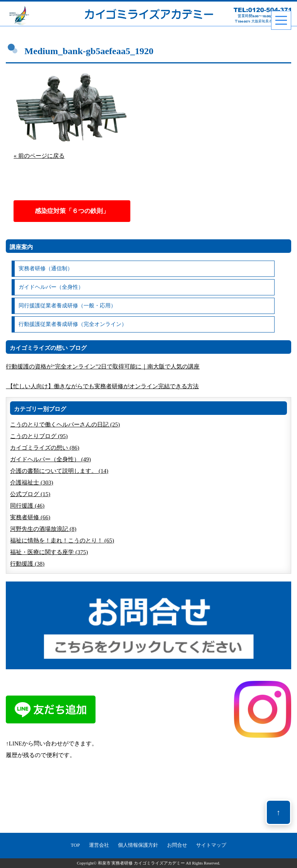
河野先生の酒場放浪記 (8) (43, 529)
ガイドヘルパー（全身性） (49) (50, 459)
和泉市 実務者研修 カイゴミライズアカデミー (141, 863)
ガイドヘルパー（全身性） (51, 287)
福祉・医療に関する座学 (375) (49, 552)
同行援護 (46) (27, 506)
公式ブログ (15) (30, 494)
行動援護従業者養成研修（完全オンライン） (73, 324)
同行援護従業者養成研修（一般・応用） (67, 306)
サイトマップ (211, 845)
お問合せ (177, 845)
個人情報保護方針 (138, 845)
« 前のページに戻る (39, 156)
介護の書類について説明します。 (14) (59, 471)
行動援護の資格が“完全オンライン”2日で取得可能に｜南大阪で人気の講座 (103, 367)
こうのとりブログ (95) (39, 436)
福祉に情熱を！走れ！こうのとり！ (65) (62, 541)
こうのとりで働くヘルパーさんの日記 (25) (65, 425)
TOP (75, 845)
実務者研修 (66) (30, 517)
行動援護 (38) (27, 564)
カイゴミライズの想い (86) (45, 448)
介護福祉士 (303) (32, 483)
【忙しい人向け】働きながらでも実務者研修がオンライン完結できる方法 (102, 386)
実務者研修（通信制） (46, 269)
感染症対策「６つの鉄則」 (72, 211)
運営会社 (99, 845)
